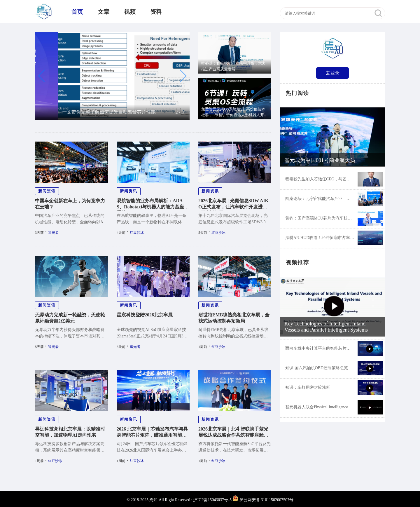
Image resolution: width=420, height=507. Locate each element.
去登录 (332, 73)
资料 (156, 12)
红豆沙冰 (137, 233)
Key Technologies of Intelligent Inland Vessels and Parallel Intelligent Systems (326, 327)
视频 (130, 12)
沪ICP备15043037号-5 (212, 500)
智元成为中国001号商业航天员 (320, 160)
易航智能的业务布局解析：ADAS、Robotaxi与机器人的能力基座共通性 (153, 207)
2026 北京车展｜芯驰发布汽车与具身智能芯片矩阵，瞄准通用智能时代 (152, 435)
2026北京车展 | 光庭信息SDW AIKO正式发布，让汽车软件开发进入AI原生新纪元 (235, 207)
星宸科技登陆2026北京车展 (145, 315)
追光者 (53, 233)
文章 (104, 12)
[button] (42, 76)
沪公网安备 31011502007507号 (263, 500)
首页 (77, 12)
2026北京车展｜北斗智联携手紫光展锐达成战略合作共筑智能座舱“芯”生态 (233, 435)
